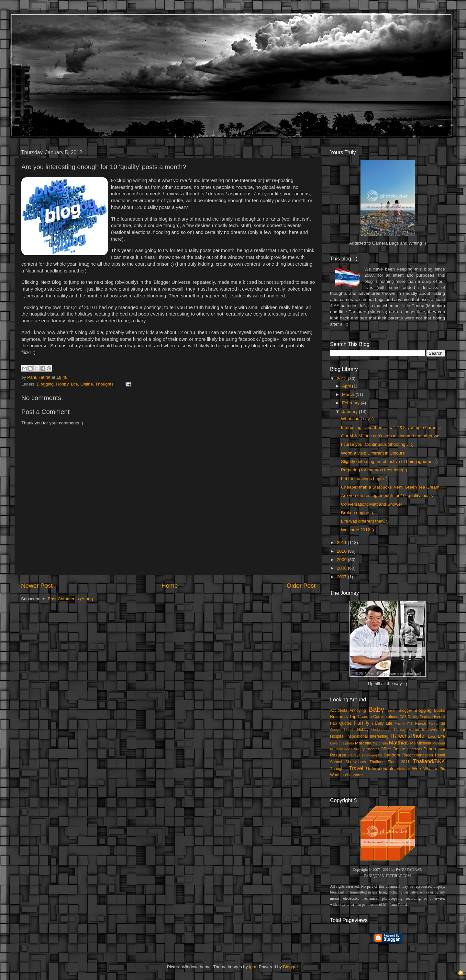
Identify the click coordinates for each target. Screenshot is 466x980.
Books (439, 710)
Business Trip (343, 716)
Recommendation (418, 755)
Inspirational (357, 736)
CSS (403, 717)
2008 (342, 568)
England (426, 717)
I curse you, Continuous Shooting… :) (377, 444)
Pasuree (338, 755)
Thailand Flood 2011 (390, 762)
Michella (424, 743)
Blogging (45, 384)
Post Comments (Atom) (71, 599)
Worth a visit (341, 775)
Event (439, 716)
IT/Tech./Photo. (408, 736)
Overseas (414, 749)
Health (349, 730)
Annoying (358, 710)
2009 (342, 560)
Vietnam (403, 769)
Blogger (405, 710)
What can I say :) (357, 419)
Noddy (359, 749)
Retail (440, 755)
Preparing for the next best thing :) (374, 470)
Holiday (400, 730)
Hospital (337, 736)
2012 (342, 379)
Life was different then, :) (365, 521)
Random (392, 755)
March (349, 394)
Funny (434, 723)
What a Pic (434, 769)
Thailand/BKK (429, 761)
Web (416, 769)
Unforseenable (380, 769)
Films (408, 723)
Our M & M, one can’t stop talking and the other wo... (392, 436)
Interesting (379, 736)
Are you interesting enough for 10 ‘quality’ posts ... (389, 496)
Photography (372, 755)
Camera (365, 717)
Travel (356, 768)
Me (413, 743)
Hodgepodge (382, 730)
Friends (421, 723)
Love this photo (342, 743)
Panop (430, 749)
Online (87, 384)
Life (74, 384)
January (350, 412)
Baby (376, 709)
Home (170, 586)
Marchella (380, 743)
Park (441, 749)
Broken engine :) (357, 513)
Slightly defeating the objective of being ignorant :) (389, 461)
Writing (358, 775)
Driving (413, 717)
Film (398, 723)
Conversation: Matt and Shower (372, 504)
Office (386, 749)
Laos (432, 736)
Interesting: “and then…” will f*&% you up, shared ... (391, 427)
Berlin (392, 710)
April (347, 386)
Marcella (363, 743)
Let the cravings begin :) (364, 479)
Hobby (62, 384)
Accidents (339, 710)
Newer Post (37, 586)
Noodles (373, 749)
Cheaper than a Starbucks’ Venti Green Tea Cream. (391, 487)
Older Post (301, 586)
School (336, 762)
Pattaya (355, 755)
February (351, 403)
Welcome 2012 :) (358, 530)
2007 (342, 577)
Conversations (386, 717)
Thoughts (105, 384)
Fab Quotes (341, 723)
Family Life (382, 723)
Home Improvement (427, 730)
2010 (342, 551)
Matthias (399, 743)
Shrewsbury (356, 762)
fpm (253, 967)
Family (362, 723)
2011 (342, 542)
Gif (443, 723)
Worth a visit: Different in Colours (373, 453)
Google (336, 730)
